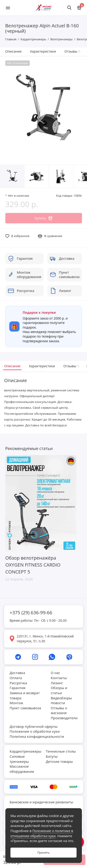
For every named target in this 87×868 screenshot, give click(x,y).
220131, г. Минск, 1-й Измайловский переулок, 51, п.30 (45, 639)
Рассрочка (18, 683)
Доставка (18, 673)
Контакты (59, 678)
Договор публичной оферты (34, 726)
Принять (43, 853)
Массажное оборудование (22, 769)
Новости (58, 703)
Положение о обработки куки (35, 731)
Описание (14, 51)
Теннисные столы (61, 751)
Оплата (16, 678)
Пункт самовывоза (26, 708)
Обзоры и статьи (59, 690)
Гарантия (18, 688)
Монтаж (16, 703)
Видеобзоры (61, 698)
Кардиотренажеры (26, 751)
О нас (56, 673)
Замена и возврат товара (25, 695)
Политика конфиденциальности (37, 736)
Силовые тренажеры (19, 759)
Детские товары (59, 761)
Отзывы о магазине (59, 710)
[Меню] (8, 8)
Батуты (52, 756)
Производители (64, 718)
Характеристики (43, 51)
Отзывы (72, 51)
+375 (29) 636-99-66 (31, 613)
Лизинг (57, 683)
